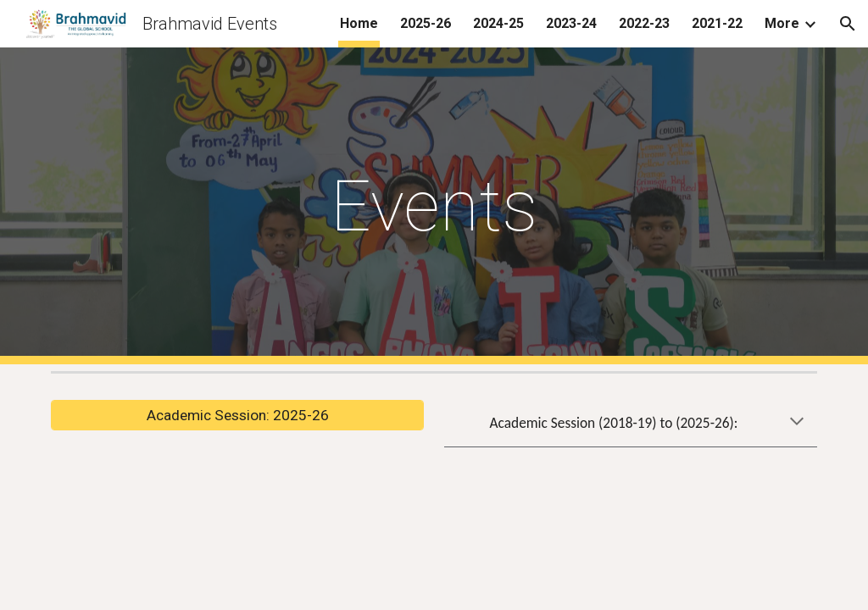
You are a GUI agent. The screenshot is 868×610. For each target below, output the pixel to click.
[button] (848, 24)
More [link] (782, 23)
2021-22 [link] (717, 23)
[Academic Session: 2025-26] (238, 416)
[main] (434, 206)
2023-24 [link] (571, 23)
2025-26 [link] (426, 23)
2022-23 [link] (644, 23)
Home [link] (359, 23)
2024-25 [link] (498, 23)
